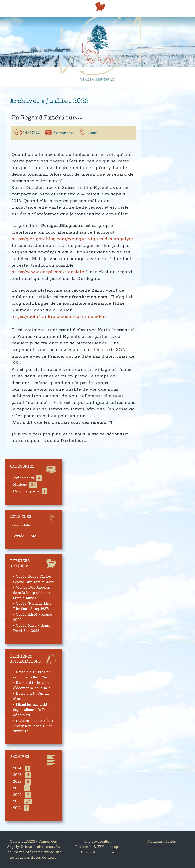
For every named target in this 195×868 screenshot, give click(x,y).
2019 (17, 801)
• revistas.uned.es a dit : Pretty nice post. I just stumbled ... (33, 726)
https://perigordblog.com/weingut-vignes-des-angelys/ (72, 243)
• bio (32, 536)
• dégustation (23, 525)
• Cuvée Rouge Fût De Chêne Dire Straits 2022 (34, 579)
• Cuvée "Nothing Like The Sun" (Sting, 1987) (32, 606)
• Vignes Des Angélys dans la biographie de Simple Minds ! (32, 593)
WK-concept (108, 847)
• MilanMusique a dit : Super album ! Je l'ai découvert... (31, 710)
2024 (17, 768)
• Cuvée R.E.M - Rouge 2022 (33, 617)
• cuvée (18, 536)
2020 (17, 795)
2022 (17, 782)
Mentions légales (162, 842)
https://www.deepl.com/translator (49, 276)
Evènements (64, 138)
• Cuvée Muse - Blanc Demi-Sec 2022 (32, 628)
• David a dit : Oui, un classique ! (31, 696)
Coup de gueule (26, 491)
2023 (17, 775)
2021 (17, 788)
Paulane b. (84, 847)
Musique (20, 485)
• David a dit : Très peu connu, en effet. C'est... (33, 675)
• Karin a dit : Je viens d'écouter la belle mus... (33, 686)
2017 (17, 808)
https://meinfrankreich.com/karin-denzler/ (59, 321)
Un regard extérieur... (47, 123)
